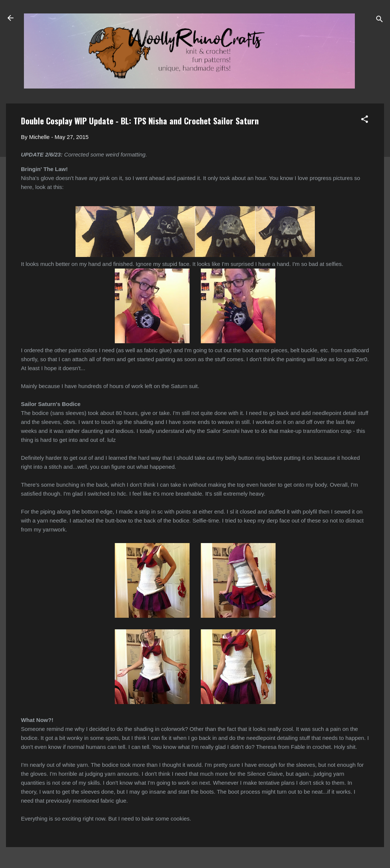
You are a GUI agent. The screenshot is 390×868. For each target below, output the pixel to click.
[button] (365, 120)
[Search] (380, 20)
